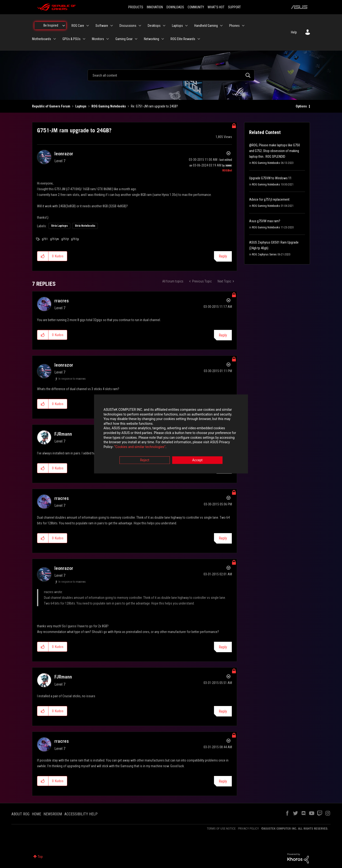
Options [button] (301, 106)
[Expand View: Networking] (163, 39)
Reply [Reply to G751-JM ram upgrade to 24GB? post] (223, 256)
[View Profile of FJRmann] (63, 434)
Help (294, 32)
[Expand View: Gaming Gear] (136, 39)
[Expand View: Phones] (243, 26)
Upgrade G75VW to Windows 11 (270, 178)
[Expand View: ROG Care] (88, 26)
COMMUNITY (196, 7)
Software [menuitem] (102, 26)
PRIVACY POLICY (248, 829)
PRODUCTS (136, 7)
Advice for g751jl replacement (269, 199)
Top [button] (40, 857)
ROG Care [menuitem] (78, 26)
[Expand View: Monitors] (108, 39)
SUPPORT (234, 7)
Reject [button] (145, 460)
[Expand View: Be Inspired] (64, 26)
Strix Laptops (59, 226)
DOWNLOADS (175, 7)
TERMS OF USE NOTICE (221, 829)
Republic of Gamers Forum (51, 106)
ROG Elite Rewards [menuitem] (183, 39)
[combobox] (171, 75)
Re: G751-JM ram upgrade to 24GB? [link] (154, 106)
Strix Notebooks (85, 226)
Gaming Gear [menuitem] (124, 39)
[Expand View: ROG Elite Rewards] (199, 39)
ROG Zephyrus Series (264, 254)
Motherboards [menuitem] (42, 39)
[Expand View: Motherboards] (55, 39)
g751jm (55, 239)
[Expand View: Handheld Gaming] (221, 26)
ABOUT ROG (20, 814)
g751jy (75, 239)
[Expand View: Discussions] (140, 26)
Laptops (81, 106)
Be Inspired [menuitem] (51, 25)
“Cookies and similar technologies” (140, 447)
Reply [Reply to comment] (223, 335)
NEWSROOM (53, 814)
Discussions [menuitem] (128, 26)
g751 (45, 239)
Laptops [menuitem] (177, 26)
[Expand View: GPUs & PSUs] (84, 39)
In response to (72, 379)
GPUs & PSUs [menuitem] (71, 39)
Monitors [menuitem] (98, 39)
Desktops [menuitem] (154, 26)
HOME (36, 814)
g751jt (65, 239)
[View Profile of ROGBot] (227, 171)
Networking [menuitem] (152, 39)
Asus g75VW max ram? (265, 221)
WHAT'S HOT (216, 7)
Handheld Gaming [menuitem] (206, 26)
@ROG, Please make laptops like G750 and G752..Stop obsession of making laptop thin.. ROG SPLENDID (275, 151)
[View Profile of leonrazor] (64, 154)
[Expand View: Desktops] (164, 26)
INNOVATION (155, 7)
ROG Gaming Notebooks (109, 106)
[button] (43, 256)
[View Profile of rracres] (62, 301)
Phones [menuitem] (234, 26)
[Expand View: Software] (112, 26)
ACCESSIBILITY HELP (81, 814)
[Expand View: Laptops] (186, 26)
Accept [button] (197, 460)
